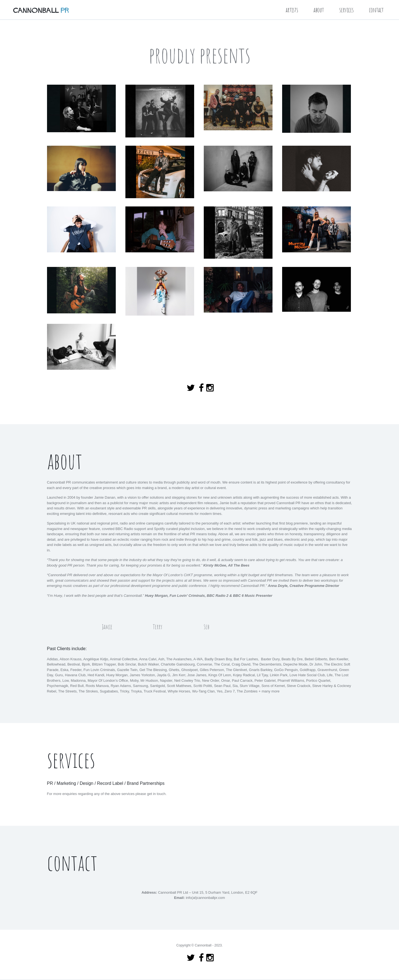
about (319, 10)
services (346, 10)
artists (292, 10)
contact (376, 10)
